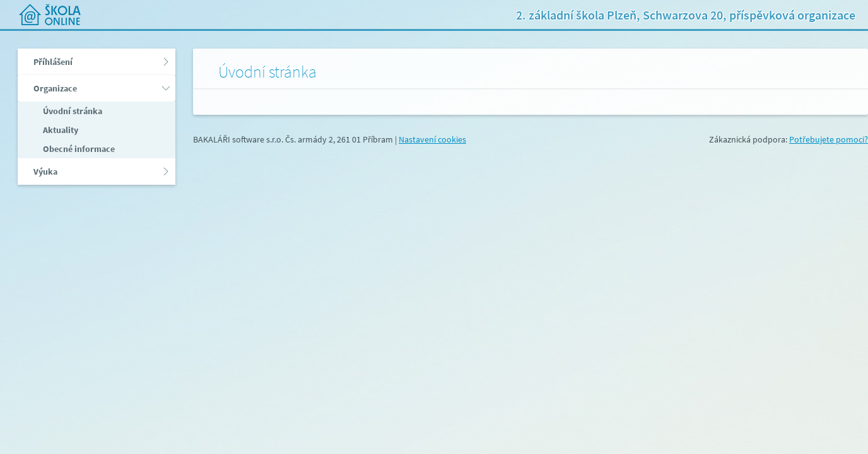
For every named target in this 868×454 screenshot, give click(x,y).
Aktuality (60, 130)
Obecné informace (78, 149)
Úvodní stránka (72, 111)
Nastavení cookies (432, 139)
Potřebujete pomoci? (829, 139)
